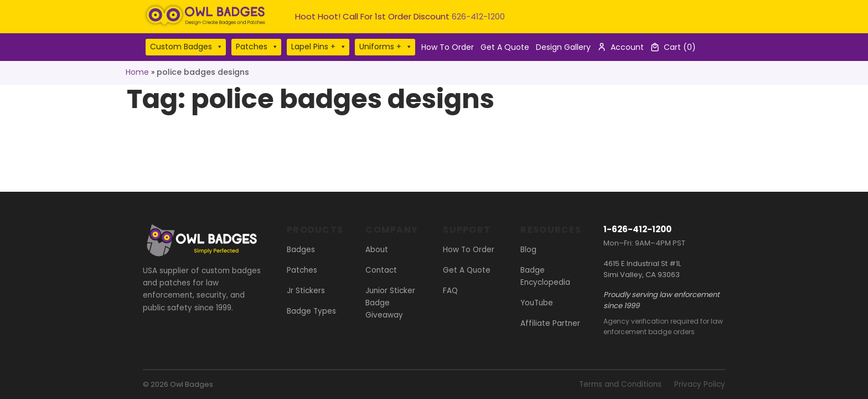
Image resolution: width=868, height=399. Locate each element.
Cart (680, 47)
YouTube (537, 303)
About (377, 250)
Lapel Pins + (319, 47)
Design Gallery (563, 47)
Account (627, 47)
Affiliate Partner (550, 323)
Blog (528, 250)
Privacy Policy (700, 384)
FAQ (450, 291)
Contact (381, 270)
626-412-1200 (478, 16)
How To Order (448, 47)
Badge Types (311, 311)
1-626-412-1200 (637, 229)
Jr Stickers (306, 291)
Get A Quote (505, 47)
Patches (257, 47)
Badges (301, 250)
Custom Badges (187, 47)
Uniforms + (386, 47)
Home (137, 72)
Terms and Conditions (620, 384)
